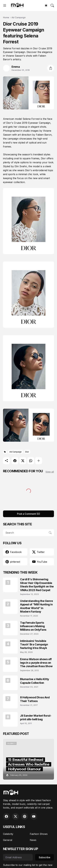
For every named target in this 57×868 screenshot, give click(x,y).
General (8, 840)
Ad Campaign (19, 17)
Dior (27, 452)
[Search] (52, 5)
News (33, 840)
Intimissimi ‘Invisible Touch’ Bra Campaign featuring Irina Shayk (34, 644)
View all (50, 472)
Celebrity (8, 834)
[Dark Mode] (46, 5)
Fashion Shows (39, 834)
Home (6, 17)
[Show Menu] (5, 5)
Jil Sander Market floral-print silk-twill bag (36, 717)
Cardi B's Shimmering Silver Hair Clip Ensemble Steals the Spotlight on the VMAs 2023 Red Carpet (37, 585)
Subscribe (45, 857)
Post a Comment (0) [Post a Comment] (28, 514)
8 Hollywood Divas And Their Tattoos (35, 699)
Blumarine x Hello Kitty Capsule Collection (35, 681)
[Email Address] (18, 857)
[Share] (51, 68)
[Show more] (39, 461)
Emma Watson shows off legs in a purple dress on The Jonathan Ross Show (36, 663)
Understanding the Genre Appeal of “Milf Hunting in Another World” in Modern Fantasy (36, 606)
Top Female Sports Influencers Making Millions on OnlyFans (33, 626)
